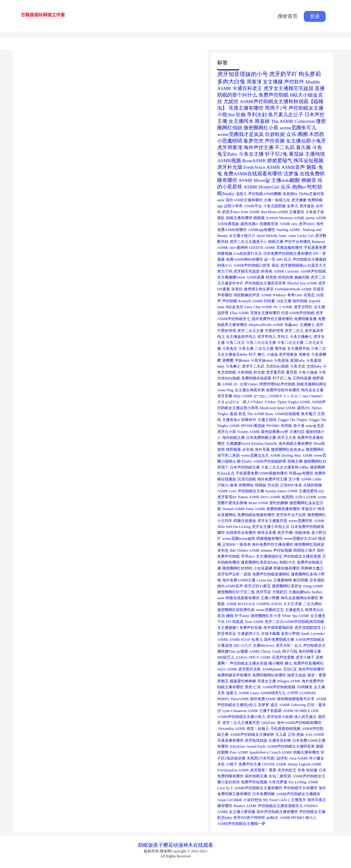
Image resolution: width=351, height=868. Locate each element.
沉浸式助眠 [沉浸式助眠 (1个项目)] (247, 479)
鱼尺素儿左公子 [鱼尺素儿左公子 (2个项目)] (286, 115)
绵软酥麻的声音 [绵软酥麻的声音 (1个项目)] (247, 295)
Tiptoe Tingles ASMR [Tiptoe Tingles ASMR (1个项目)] (294, 402)
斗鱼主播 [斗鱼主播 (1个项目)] (246, 349)
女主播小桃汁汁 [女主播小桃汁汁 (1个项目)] (242, 236)
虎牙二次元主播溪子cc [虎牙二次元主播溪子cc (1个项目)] (248, 242)
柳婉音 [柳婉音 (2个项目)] (309, 180)
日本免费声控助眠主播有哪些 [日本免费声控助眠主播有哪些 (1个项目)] (288, 253)
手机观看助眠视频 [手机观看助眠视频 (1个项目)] (285, 729)
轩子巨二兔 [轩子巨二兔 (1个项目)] (282, 378)
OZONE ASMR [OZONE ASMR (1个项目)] (274, 764)
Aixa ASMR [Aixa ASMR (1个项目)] (298, 758)
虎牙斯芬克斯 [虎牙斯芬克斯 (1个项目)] (249, 669)
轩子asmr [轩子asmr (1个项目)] (242, 616)
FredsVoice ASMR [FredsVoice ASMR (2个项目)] (262, 167)
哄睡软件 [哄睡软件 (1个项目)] (249, 420)
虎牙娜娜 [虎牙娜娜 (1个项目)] (299, 200)
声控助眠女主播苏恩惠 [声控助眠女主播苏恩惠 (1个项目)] (302, 556)
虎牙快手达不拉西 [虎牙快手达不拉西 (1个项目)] (291, 515)
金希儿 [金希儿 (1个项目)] (293, 206)
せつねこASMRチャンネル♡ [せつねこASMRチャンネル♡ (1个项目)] (278, 396)
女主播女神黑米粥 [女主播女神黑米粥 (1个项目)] (250, 390)
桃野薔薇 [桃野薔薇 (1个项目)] (233, 449)
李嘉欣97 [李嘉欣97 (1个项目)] (309, 509)
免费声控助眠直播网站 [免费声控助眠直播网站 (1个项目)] (271, 574)
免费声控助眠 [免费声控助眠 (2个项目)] (273, 95)
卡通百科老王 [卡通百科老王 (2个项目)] (247, 88)
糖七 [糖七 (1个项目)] (288, 663)
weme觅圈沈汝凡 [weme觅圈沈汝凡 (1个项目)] (255, 455)
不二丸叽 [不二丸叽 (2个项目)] (285, 147)
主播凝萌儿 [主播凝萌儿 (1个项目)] (294, 610)
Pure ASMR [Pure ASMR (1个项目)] (239, 752)
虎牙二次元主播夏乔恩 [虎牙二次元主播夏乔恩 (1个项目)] (241, 723)
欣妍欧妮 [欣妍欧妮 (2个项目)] (275, 134)
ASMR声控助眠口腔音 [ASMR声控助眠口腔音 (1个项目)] (252, 265)
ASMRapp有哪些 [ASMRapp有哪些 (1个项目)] (261, 230)
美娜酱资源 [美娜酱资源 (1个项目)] (269, 224)
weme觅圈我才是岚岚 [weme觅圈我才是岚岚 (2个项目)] (241, 134)
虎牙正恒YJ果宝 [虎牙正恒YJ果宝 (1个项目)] (257, 586)
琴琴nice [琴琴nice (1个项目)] (248, 556)
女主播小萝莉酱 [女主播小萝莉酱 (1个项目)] (242, 812)
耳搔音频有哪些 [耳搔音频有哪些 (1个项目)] (289, 248)
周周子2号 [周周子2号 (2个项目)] (276, 108)
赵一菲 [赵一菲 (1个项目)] (270, 259)
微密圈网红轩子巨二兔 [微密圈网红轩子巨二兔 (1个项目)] (236, 592)
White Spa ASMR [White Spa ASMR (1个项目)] (296, 616)
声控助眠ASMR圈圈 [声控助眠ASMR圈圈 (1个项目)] (265, 194)
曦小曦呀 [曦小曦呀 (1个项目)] (276, 663)
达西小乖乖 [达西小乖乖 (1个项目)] (233, 206)
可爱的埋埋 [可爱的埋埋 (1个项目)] (274, 331)
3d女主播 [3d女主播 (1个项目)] (284, 301)
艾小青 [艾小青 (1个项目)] (294, 479)
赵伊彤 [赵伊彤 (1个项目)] (282, 758)
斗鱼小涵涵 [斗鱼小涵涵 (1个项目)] (308, 372)
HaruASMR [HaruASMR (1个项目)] (240, 699)
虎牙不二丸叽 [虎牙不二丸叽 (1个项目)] (253, 366)
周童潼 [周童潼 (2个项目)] (254, 82)
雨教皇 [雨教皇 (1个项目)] (304, 354)
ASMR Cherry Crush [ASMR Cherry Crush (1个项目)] (265, 651)
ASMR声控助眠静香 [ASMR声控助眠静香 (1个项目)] (270, 461)
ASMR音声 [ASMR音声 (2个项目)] (293, 167)
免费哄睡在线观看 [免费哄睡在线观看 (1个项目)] (256, 378)
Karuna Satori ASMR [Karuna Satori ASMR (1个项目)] (281, 491)
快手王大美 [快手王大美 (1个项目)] (287, 438)
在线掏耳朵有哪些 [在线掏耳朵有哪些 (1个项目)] (241, 533)
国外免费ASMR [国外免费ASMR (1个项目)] (263, 699)
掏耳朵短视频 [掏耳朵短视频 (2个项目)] (308, 161)
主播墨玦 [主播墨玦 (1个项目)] (297, 212)
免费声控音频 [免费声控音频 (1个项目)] (251, 628)
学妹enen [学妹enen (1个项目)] (242, 360)
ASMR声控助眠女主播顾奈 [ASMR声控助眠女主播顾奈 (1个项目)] (298, 794)
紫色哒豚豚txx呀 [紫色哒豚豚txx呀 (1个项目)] (275, 432)
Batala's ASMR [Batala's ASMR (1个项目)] (245, 806)
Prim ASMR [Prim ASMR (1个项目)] (250, 212)
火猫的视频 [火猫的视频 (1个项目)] (313, 485)
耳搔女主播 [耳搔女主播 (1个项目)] (267, 681)
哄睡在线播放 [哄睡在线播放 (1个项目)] (245, 521)
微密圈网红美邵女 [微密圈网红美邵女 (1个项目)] (287, 586)
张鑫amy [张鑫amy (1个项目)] (291, 325)
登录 (315, 16)
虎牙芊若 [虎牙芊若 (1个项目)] (263, 592)
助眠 (143, 845)
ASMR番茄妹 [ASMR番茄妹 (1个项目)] (228, 224)
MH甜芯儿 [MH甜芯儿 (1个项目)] (226, 657)
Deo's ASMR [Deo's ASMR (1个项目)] (270, 497)
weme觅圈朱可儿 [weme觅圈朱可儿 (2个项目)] (298, 128)
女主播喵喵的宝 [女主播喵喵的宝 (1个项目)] (269, 556)
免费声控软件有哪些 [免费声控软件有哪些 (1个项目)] (283, 390)
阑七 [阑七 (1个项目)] (261, 354)
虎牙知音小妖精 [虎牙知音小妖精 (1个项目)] (280, 717)
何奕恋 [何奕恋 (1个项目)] (309, 295)
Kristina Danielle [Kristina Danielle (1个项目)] (264, 444)
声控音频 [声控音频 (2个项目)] (275, 141)
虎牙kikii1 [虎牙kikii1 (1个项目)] (307, 224)
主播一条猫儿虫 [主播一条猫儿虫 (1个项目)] (277, 200)
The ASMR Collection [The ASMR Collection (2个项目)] (293, 121)
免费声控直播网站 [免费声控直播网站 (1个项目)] (308, 663)
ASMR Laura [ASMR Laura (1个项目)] (249, 693)
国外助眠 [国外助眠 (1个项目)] (300, 301)
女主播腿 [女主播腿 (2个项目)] (273, 82)
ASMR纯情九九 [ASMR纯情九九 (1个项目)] (273, 693)
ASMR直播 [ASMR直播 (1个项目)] (255, 277)
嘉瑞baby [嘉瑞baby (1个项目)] (297, 360)
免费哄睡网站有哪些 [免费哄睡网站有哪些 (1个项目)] (269, 675)
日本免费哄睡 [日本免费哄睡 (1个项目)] (263, 794)
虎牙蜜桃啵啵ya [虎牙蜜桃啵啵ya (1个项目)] (293, 265)
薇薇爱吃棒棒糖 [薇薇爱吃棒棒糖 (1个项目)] (243, 681)
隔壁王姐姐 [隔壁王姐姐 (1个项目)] (297, 675)
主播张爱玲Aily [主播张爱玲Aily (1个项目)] (311, 491)
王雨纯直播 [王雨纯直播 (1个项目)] (302, 378)
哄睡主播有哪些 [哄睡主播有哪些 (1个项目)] (306, 752)
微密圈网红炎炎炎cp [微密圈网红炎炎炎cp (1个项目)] (288, 449)
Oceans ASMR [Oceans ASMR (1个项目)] (248, 432)
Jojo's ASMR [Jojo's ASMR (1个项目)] (227, 669)
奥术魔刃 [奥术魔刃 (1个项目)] (308, 414)
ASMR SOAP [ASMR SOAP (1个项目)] (240, 640)
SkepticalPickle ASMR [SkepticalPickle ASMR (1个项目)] (266, 325)
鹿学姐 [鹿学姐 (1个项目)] (280, 349)
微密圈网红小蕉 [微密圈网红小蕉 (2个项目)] (261, 128)
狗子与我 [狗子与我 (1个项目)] (290, 651)
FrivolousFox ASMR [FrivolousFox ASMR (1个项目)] (233, 770)
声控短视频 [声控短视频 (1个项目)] (283, 550)
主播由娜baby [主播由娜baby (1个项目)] (300, 592)
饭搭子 (156, 845)
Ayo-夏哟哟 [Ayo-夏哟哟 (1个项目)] (238, 248)
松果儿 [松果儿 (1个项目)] (257, 640)
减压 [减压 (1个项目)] (274, 705)
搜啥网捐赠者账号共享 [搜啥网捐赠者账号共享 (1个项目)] (296, 699)
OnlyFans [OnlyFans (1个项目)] (268, 723)
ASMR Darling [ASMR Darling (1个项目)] (282, 455)
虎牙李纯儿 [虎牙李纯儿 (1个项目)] (267, 337)
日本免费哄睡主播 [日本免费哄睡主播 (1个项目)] (261, 438)
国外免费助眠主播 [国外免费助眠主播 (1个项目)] (279, 640)
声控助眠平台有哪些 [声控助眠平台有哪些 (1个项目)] (300, 788)
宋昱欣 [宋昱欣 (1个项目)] (237, 289)
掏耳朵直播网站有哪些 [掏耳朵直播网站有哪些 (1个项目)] (299, 598)
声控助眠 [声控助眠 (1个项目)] (230, 301)
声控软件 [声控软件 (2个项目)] (294, 82)
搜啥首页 (288, 16)
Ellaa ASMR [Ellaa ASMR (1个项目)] (239, 313)
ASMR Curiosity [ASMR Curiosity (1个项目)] (286, 271)
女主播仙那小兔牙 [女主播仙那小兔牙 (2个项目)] (306, 141)
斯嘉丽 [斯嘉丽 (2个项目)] (262, 121)
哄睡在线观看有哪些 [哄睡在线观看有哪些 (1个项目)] (243, 598)
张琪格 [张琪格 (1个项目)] (286, 426)
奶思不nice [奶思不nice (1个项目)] (231, 212)
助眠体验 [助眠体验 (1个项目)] (303, 533)
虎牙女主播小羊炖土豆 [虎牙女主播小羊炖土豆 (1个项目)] (271, 527)
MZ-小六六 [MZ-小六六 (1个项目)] (243, 645)
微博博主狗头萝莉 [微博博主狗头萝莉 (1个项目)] (259, 289)
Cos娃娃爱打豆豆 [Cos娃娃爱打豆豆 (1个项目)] (248, 253)
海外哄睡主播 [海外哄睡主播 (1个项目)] (310, 651)
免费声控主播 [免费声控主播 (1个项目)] (250, 764)
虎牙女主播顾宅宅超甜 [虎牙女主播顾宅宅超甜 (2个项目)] (288, 88)
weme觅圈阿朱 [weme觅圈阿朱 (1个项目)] (301, 521)
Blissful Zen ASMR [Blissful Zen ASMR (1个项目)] (302, 283)
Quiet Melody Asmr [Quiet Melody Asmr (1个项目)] (272, 236)
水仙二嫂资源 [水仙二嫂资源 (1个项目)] (280, 776)
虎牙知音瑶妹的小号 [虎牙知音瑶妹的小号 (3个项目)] (243, 74)
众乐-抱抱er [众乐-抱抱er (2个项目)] (293, 187)
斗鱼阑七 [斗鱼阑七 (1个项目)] (233, 366)
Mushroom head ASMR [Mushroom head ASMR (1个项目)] (278, 408)
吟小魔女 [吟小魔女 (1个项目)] (317, 758)
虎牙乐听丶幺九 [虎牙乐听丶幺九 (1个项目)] (289, 645)
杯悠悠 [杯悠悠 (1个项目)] (271, 277)
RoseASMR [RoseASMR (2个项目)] (254, 161)
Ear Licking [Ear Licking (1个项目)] (297, 782)
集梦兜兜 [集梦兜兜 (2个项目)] (253, 141)
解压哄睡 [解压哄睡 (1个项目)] (301, 580)
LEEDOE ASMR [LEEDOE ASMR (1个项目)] (262, 248)
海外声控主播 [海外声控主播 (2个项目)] (258, 147)
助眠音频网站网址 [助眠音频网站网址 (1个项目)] (312, 384)
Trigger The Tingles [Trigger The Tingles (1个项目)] (292, 420)
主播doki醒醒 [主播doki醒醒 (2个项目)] (286, 180)
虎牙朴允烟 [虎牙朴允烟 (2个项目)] (230, 167)
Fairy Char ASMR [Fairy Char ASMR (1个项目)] (258, 307)
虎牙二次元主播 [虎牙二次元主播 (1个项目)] (250, 331)
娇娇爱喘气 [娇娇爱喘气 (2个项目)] (280, 161)
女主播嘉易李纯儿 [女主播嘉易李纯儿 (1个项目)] (241, 337)
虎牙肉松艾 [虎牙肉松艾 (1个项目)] (287, 770)
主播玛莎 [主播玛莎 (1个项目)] (297, 432)
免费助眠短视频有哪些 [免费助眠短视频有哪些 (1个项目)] (256, 515)
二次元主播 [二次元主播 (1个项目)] (264, 349)
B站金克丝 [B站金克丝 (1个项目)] (234, 307)
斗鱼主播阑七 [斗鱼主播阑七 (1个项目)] (301, 337)
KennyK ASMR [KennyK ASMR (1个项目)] (251, 301)
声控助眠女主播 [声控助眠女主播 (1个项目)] (251, 491)
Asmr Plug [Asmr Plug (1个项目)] (225, 390)
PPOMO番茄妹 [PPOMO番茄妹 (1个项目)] (253, 426)
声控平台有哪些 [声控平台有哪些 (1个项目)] (298, 242)
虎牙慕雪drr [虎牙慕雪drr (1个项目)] (227, 497)
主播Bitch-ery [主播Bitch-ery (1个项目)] (264, 645)
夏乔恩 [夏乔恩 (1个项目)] (292, 372)
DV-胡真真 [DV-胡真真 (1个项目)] (235, 622)
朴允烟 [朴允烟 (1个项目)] (259, 372)
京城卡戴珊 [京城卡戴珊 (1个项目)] (270, 634)
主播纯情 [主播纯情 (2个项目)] (315, 154)
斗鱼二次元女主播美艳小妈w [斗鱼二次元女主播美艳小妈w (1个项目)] (285, 467)
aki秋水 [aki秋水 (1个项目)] (272, 818)
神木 (188, 845)
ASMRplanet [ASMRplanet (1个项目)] (272, 669)
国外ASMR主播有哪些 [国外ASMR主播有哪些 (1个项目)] (244, 200)
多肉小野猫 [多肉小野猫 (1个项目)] (290, 634)
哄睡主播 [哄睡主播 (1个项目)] (295, 461)
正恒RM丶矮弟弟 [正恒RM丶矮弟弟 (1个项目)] (236, 544)
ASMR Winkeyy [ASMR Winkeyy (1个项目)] (273, 295)
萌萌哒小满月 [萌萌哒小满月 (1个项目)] (304, 550)
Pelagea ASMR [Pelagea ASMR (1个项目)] (289, 681)
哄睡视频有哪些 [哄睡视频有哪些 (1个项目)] (269, 539)
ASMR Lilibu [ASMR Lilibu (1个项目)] (311, 479)
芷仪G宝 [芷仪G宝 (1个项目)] (290, 669)
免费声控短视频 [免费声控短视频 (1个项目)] (254, 782)
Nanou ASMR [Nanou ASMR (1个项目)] (248, 497)
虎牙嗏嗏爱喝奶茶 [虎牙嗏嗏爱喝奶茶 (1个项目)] (278, 628)
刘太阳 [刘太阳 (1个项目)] (273, 485)
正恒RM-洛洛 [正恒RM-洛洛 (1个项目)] (291, 485)
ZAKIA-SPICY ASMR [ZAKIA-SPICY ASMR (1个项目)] (253, 657)
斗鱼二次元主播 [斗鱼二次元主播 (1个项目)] (290, 343)
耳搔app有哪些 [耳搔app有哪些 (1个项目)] (301, 473)
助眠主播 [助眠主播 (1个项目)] (276, 242)
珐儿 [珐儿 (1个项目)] (288, 259)
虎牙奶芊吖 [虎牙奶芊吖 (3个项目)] (283, 74)
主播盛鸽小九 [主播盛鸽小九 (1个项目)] (248, 634)
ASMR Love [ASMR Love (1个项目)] (227, 491)
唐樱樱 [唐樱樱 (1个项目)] (228, 360)
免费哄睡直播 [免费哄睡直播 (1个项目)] (305, 319)
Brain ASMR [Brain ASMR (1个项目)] (258, 503)
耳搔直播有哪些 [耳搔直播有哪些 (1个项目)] (230, 740)
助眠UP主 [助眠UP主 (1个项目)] (287, 562)
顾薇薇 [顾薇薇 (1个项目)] (259, 218)
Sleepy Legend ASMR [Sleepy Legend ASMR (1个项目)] (304, 764)
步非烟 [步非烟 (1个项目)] (248, 449)
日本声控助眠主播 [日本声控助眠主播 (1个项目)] (245, 467)
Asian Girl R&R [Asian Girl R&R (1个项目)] (230, 800)
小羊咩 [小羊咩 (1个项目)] (293, 693)
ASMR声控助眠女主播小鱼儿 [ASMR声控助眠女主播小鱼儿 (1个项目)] (241, 717)
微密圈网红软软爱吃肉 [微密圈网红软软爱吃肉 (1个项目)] (236, 610)
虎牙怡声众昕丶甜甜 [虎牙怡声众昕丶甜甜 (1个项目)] (234, 574)
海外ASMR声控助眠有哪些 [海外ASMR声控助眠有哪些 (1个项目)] (299, 723)
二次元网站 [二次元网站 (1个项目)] (313, 604)
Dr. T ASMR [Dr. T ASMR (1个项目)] (283, 307)
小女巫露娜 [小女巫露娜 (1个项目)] (263, 568)
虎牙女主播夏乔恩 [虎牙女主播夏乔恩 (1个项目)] (272, 521)
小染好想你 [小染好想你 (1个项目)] (253, 800)
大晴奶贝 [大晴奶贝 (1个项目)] (280, 592)
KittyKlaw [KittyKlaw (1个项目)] (238, 746)
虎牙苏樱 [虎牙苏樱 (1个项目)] (225, 396)
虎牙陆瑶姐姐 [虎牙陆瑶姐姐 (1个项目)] (256, 740)
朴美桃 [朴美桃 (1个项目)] (267, 271)
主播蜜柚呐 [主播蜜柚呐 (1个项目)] (283, 580)
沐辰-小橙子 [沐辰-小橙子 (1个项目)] (227, 764)
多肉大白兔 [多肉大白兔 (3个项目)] (231, 82)
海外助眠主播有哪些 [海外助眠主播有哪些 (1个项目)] (295, 444)
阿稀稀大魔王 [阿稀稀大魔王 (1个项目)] (312, 568)
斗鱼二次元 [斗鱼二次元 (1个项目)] (235, 343)
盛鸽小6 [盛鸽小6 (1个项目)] (303, 408)
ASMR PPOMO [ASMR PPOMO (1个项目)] (292, 818)
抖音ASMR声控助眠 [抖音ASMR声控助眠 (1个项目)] (298, 313)
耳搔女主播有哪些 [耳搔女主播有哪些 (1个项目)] (265, 313)
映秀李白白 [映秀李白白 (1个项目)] (314, 610)
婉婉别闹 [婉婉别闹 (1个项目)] (302, 277)
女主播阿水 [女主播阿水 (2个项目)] (241, 121)
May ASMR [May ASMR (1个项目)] (303, 455)
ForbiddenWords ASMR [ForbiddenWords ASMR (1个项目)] (293, 289)
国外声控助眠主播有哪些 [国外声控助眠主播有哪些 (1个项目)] (277, 812)
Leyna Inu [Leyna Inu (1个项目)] (264, 580)
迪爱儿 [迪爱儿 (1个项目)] (232, 693)
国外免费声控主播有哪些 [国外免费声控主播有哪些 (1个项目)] (272, 319)
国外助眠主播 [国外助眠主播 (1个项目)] (256, 776)
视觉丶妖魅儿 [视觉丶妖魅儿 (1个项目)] (258, 729)
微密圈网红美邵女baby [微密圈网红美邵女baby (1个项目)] (260, 562)
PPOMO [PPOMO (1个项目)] (273, 426)
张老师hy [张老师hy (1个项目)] (290, 194)
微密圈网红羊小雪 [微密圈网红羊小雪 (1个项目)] (266, 616)
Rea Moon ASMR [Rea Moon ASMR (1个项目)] (275, 212)
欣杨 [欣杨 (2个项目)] (241, 115)
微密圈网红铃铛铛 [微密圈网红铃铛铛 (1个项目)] (237, 568)
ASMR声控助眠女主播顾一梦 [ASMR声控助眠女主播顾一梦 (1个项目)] (241, 824)
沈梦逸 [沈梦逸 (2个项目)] (291, 174)
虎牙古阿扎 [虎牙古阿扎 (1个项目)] (303, 307)
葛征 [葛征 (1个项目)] (275, 265)
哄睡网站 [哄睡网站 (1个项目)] (246, 485)
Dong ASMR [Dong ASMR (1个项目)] (313, 586)
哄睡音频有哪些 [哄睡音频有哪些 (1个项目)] (287, 568)
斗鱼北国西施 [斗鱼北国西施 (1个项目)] (274, 206)
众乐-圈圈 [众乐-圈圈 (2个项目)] (297, 134)
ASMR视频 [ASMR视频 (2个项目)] (229, 161)
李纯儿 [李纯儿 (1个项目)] (283, 337)
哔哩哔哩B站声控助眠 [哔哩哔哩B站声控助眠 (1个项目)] (277, 384)
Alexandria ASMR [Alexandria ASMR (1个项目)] (231, 729)
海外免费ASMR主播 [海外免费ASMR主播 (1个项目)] (239, 580)
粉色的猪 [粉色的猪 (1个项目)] (286, 277)
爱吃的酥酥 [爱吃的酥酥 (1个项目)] (279, 503)
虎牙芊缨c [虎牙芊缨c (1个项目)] (286, 533)
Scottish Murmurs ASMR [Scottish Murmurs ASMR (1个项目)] (285, 218)
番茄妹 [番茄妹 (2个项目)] (296, 154)
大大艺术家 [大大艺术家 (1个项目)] (293, 604)
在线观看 (203, 845)
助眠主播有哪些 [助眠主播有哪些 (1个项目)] (239, 218)
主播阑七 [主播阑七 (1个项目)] (307, 325)
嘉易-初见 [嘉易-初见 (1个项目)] (238, 414)
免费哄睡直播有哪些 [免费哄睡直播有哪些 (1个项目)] (283, 509)
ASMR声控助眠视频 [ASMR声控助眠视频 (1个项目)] (279, 687)
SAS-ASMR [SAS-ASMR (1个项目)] (315, 735)
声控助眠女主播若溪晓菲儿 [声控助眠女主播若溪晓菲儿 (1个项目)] (280, 806)
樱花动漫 (173, 845)
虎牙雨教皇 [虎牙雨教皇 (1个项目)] (288, 354)
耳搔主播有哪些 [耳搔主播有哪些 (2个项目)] (246, 108)
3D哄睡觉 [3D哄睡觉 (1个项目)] (305, 687)
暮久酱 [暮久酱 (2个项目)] (303, 147)
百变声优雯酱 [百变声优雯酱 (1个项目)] (283, 657)
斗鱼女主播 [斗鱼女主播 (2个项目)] (251, 154)
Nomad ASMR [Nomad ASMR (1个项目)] (233, 509)
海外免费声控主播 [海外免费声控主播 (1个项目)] (272, 479)
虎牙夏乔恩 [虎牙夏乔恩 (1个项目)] (275, 372)
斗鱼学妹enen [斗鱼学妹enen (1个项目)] (262, 360)
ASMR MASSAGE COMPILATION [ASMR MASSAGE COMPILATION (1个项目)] (254, 604)
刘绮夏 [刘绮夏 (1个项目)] (269, 301)
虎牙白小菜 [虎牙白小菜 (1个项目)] (227, 432)
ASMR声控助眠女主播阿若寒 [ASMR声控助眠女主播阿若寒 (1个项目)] (291, 746)
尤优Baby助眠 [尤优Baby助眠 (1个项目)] (277, 366)
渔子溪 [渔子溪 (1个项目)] (299, 426)
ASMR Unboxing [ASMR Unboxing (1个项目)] (292, 705)
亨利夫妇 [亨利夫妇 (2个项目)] (257, 115)
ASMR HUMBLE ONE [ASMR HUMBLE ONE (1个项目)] (301, 711)
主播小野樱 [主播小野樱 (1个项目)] (270, 598)
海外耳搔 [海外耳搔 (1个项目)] (262, 449)
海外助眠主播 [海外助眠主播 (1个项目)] (233, 438)
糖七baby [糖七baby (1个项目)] (244, 461)
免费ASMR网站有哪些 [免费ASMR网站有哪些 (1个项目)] (244, 259)
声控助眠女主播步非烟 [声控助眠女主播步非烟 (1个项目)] (248, 663)
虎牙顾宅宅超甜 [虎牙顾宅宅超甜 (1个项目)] (247, 271)
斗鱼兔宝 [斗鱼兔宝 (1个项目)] (230, 349)
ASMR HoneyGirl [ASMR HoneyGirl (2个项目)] (261, 187)
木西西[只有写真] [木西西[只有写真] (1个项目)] (261, 758)
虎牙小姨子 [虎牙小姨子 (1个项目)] (305, 657)
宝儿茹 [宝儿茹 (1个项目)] (281, 735)
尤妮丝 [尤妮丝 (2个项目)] (231, 101)
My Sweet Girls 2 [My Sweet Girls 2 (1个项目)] (276, 800)
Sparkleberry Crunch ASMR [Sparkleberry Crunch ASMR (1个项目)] (271, 752)
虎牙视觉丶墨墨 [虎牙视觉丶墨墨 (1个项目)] (263, 770)
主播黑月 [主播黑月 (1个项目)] (298, 800)
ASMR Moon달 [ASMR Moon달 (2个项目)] (254, 180)
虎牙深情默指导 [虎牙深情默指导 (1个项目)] (308, 628)
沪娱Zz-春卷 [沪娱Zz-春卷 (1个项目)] (227, 485)
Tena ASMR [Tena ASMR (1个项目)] (254, 622)
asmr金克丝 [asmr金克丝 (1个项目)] (315, 426)
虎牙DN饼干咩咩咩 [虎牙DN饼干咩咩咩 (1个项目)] (249, 818)
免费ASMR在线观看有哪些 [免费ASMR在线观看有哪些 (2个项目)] (253, 174)
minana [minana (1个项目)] (266, 550)
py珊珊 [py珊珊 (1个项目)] (242, 651)
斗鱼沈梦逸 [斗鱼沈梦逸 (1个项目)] (278, 782)
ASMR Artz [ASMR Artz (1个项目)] (288, 224)
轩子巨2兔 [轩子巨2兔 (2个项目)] (276, 154)
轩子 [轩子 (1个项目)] (253, 354)
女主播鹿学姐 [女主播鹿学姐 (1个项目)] (298, 349)
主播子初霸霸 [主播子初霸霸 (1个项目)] (270, 711)
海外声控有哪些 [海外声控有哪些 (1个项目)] (311, 669)
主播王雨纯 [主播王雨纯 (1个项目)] (267, 420)
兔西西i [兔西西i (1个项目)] (288, 497)
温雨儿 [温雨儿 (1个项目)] (241, 194)
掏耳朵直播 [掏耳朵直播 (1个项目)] (267, 533)
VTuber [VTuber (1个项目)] (270, 402)
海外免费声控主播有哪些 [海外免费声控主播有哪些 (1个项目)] (273, 544)
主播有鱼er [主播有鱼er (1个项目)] (231, 420)
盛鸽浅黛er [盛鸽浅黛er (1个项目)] (249, 224)
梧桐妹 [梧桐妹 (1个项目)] (261, 485)
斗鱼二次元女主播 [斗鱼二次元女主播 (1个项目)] (261, 343)
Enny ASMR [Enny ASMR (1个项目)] (256, 509)
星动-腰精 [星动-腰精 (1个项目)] (225, 616)
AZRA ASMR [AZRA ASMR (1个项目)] (306, 497)
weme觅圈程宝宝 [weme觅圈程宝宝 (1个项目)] (270, 610)
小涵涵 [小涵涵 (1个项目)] (272, 354)
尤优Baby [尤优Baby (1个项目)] (314, 366)
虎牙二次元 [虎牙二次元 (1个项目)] (294, 331)
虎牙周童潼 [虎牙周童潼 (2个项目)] (230, 147)
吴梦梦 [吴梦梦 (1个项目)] (263, 705)
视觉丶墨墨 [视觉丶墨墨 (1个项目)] (317, 675)
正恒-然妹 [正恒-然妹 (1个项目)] (296, 735)
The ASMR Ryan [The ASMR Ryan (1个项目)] (260, 414)
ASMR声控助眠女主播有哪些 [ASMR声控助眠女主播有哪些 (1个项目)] (258, 788)
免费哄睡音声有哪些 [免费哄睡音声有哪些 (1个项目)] (234, 675)
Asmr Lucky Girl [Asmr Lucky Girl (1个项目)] (301, 236)
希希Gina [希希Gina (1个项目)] (295, 295)
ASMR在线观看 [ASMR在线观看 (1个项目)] (287, 414)
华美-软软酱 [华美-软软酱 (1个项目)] (308, 770)
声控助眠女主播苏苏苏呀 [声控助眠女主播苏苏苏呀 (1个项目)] (265, 283)
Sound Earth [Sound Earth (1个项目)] (256, 746)
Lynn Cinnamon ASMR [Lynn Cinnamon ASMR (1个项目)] (240, 711)
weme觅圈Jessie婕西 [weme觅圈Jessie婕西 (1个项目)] (239, 539)
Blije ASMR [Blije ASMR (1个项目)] (243, 396)
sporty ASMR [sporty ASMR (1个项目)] (316, 218)
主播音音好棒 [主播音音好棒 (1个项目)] (280, 740)
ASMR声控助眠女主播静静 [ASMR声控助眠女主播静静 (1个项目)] (252, 735)
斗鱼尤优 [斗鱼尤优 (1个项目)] (298, 366)
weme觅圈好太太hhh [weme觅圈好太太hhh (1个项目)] (301, 539)
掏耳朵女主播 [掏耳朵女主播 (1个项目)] (312, 390)
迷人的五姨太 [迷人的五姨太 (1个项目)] (305, 717)
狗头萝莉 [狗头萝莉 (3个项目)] (310, 74)
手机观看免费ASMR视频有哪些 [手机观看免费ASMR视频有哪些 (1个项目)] (262, 473)
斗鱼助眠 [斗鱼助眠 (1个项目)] (245, 372)
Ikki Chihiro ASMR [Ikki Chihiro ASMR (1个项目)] (245, 550)
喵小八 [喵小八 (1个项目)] (311, 818)
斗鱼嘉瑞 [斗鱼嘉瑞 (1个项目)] (281, 360)
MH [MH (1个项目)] (280, 259)
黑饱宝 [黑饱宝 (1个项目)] (223, 681)
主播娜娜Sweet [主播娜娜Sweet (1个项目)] (238, 444)
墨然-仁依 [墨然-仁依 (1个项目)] (253, 687)
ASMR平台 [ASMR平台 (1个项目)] (253, 206)
